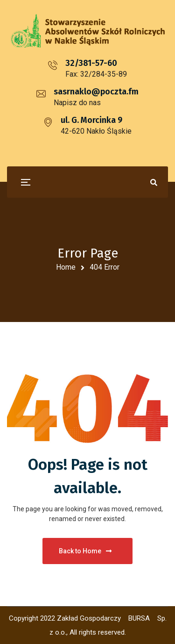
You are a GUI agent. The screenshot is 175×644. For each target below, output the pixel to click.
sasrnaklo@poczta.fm (96, 92)
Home (66, 267)
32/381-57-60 (91, 63)
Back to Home (85, 551)
